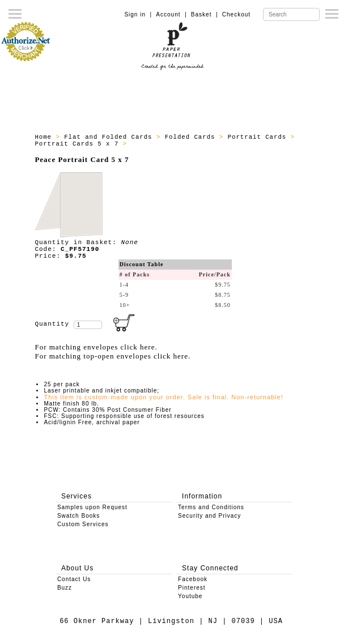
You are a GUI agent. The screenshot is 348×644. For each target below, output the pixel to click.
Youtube (190, 596)
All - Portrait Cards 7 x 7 (186, 144)
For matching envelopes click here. (96, 347)
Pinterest (192, 588)
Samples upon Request (92, 507)
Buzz (65, 588)
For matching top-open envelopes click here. (113, 356)
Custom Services (83, 524)
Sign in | (138, 14)
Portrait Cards (259, 137)
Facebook (193, 579)
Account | (171, 14)
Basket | (205, 14)
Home (45, 137)
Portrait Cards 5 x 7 (78, 144)
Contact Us (74, 579)
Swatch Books (78, 516)
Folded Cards (192, 137)
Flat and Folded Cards (110, 137)
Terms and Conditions (211, 507)
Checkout (236, 14)
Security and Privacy (209, 516)
